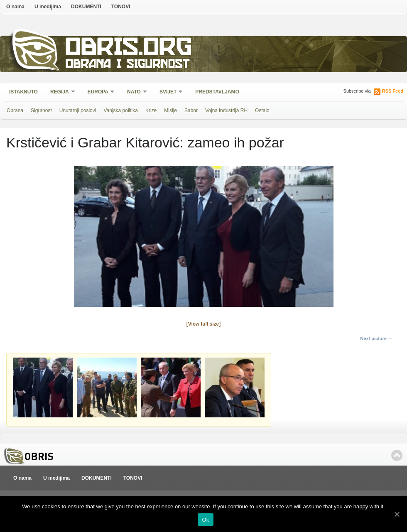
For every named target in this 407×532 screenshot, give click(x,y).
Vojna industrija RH (226, 110)
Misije (170, 110)
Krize (151, 110)
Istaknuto (23, 92)
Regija (60, 92)
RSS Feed (393, 91)
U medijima (48, 7)
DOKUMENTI (86, 7)
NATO (134, 92)
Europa (98, 92)
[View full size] (203, 324)
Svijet (168, 92)
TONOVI (121, 7)
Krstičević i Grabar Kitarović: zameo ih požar (145, 142)
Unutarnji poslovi (78, 110)
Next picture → (376, 338)
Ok (205, 520)
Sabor (191, 110)
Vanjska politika (121, 110)
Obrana (15, 110)
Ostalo (262, 110)
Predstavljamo (217, 92)
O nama (15, 7)
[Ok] (397, 514)
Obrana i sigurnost (127, 65)
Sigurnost (41, 110)
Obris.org (129, 49)
